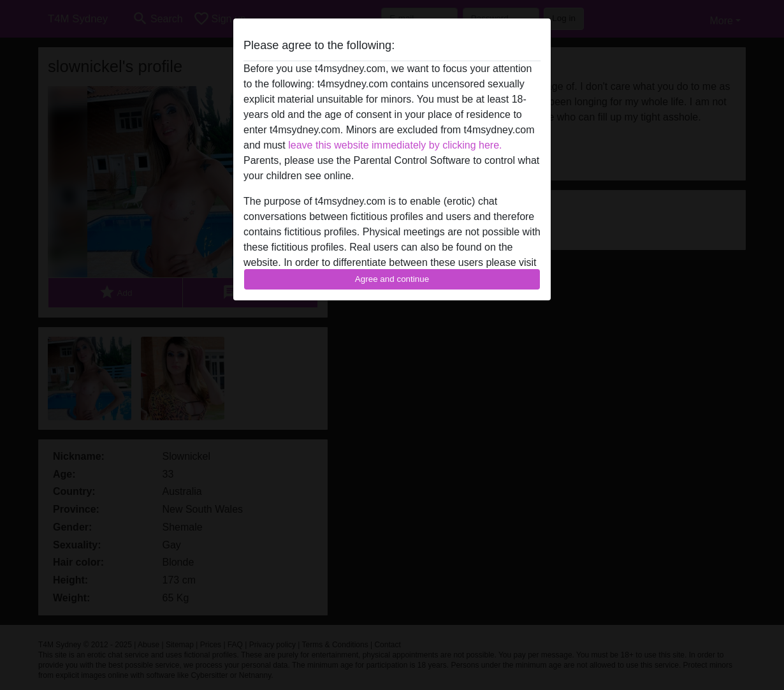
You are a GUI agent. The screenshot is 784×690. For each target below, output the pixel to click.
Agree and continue (392, 279)
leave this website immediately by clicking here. (395, 145)
